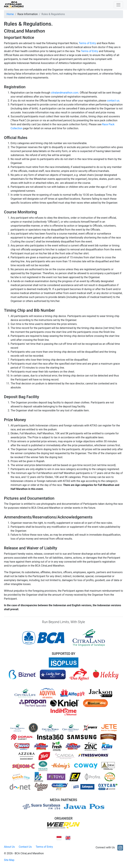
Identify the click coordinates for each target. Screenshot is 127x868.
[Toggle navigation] (118, 5)
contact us (113, 101)
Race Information (28, 14)
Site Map (9, 860)
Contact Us (25, 847)
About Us (9, 847)
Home (10, 14)
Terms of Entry (87, 43)
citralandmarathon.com (65, 93)
